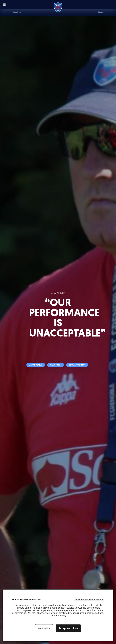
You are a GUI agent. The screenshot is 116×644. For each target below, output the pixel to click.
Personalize (44, 628)
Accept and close (68, 628)
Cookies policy (58, 616)
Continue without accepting (89, 600)
